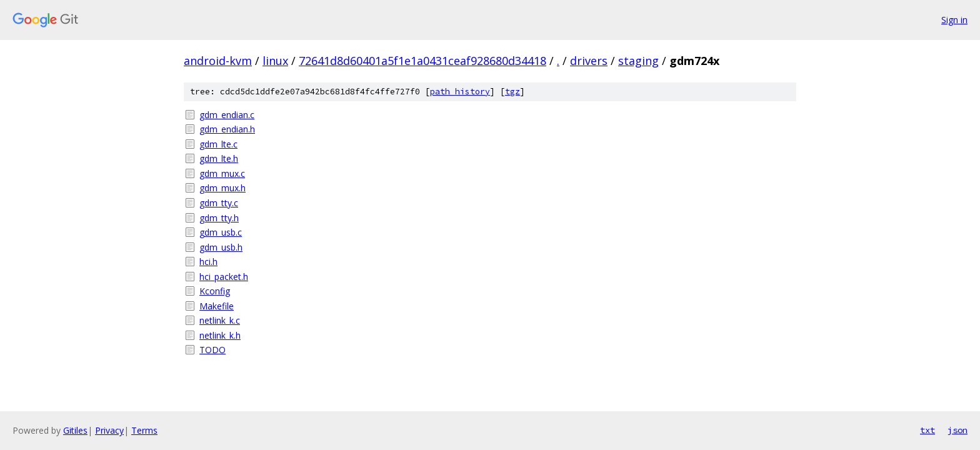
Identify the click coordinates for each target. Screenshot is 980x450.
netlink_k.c (220, 320)
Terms (144, 430)
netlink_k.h (220, 335)
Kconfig (215, 291)
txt (927, 430)
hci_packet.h (224, 277)
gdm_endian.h (227, 129)
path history (460, 92)
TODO (212, 350)
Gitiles (75, 430)
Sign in (954, 20)
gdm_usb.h (221, 247)
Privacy (109, 430)
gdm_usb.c (221, 232)
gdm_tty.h (219, 218)
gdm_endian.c (227, 115)
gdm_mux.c (222, 173)
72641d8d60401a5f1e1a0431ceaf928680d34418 (422, 61)
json (957, 430)
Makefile (217, 306)
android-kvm (218, 61)
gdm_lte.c (218, 144)
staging (638, 61)
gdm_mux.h (222, 188)
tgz (512, 92)
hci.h (208, 262)
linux (275, 61)
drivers (589, 61)
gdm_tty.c (219, 203)
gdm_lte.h (219, 158)
